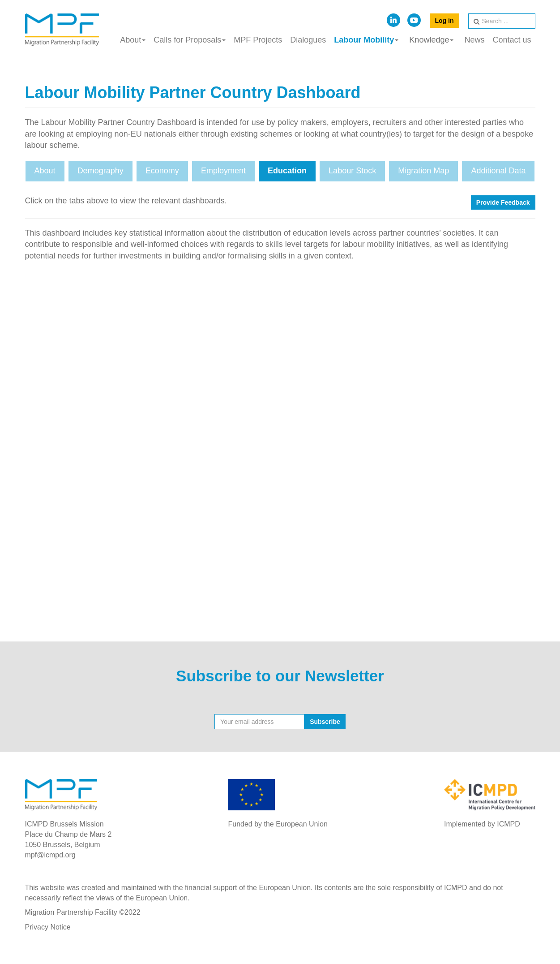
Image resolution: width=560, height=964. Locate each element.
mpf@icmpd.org (50, 855)
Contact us (512, 40)
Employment (223, 171)
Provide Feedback (503, 202)
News (474, 40)
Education (287, 171)
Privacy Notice (48, 927)
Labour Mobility (366, 40)
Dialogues (308, 40)
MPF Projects (258, 40)
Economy (162, 171)
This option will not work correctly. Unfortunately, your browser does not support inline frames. (280, 443)
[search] (502, 21)
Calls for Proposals (190, 40)
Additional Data (498, 171)
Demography (100, 171)
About (133, 40)
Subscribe (325, 722)
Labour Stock (352, 171)
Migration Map (423, 171)
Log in (445, 21)
